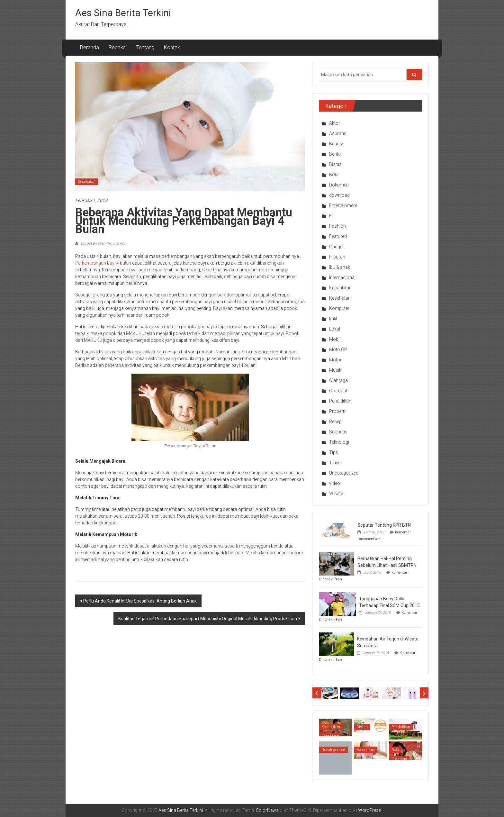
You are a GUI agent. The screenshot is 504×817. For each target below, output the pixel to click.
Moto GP (338, 349)
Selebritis (338, 432)
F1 (332, 216)
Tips (334, 452)
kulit (333, 319)
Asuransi (338, 133)
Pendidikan (340, 401)
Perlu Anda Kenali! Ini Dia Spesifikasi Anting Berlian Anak (140, 601)
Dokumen (339, 185)
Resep (335, 422)
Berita (335, 154)
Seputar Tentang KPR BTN (384, 525)
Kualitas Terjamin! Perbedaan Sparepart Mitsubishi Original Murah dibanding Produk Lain (208, 619)
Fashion (337, 226)
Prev (317, 693)
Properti (337, 411)
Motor (335, 360)
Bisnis (335, 164)
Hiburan (337, 257)
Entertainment (343, 205)
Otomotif (338, 391)
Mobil (335, 339)
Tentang (145, 47)
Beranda (90, 47)
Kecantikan (340, 288)
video (335, 483)
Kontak (172, 47)
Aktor (335, 123)
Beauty (336, 144)
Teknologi (339, 442)
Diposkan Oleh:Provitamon (103, 243)
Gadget (336, 247)
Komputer (339, 308)
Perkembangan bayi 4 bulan (103, 263)
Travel (335, 463)
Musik (335, 370)
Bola (334, 175)
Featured (338, 236)
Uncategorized (344, 473)
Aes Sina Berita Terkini (123, 13)
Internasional (342, 277)
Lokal (335, 329)
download (339, 195)
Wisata (336, 494)
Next (424, 693)
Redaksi (118, 47)
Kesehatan (87, 182)
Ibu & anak (340, 267)
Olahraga (338, 380)
